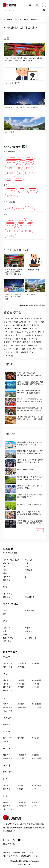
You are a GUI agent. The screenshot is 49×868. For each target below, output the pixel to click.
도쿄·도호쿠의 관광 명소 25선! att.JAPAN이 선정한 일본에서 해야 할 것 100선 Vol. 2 (24, 59)
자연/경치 (11, 236)
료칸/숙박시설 (10, 202)
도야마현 (23, 322)
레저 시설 (10, 226)
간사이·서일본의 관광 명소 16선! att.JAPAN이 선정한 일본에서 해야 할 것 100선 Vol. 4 (30, 383)
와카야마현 (33, 345)
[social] (4, 840)
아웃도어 (10, 220)
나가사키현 (40, 332)
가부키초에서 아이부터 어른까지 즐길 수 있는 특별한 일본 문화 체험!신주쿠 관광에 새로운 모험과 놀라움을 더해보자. (30, 461)
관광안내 (7, 853)
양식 (9, 178)
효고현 (24, 345)
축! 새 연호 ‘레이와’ (12, 83)
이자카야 (31, 173)
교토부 (17, 345)
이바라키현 (8, 356)
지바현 (29, 349)
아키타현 (27, 342)
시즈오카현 (17, 329)
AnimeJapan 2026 (25, 470)
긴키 (5, 779)
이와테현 (7, 342)
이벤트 (21, 220)
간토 (16, 20)
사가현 (26, 329)
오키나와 (8, 765)
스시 (20, 173)
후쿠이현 (35, 325)
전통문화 (33, 191)
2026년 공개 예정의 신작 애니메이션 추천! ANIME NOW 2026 (30, 513)
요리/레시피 (11, 196)
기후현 (41, 322)
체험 (29, 226)
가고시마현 (10, 335)
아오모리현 (36, 342)
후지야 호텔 (10, 132)
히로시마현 (38, 318)
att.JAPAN (8, 20)
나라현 (15, 349)
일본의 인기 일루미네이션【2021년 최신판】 (22, 107)
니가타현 (16, 325)
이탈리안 (30, 157)
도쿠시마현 (29, 335)
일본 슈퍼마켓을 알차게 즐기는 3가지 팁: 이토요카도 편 (30, 443)
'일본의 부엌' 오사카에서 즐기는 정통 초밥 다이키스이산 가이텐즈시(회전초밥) (30, 418)
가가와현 (7, 339)
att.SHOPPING (9, 844)
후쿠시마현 (17, 342)
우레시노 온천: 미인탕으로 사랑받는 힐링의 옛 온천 (30, 496)
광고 (36, 856)
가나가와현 (24, 20)
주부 (5, 674)
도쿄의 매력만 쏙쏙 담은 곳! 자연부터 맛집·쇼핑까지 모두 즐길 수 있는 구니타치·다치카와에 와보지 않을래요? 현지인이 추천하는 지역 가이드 (30, 452)
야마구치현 (8, 318)
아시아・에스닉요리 (14, 157)
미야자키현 (8, 332)
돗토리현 (7, 322)
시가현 (22, 349)
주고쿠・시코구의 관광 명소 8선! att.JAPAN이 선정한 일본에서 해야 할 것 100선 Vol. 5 (30, 400)
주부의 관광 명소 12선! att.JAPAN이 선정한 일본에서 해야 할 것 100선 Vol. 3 (29, 374)
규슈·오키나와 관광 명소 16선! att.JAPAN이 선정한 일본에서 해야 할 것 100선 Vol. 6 (29, 392)
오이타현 (33, 329)
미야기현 (23, 339)
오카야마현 (19, 318)
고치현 (15, 339)
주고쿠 (7, 657)
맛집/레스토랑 (10, 151)
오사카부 (7, 349)
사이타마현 (38, 349)
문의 (31, 853)
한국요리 (19, 178)
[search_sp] (44, 11)
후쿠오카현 (29, 332)
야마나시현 (33, 322)
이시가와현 (26, 325)
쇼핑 (31, 220)
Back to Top (25, 865)
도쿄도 (7, 352)
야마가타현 (33, 339)
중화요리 (29, 168)
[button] (31, 5)
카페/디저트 (11, 163)
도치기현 (14, 352)
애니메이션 (11, 191)
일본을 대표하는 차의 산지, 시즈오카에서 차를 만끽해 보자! (30, 478)
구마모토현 (19, 332)
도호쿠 (7, 748)
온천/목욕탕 (11, 231)
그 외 (23, 163)
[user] (37, 5)
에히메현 (38, 335)
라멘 (19, 168)
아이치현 (7, 325)
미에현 (15, 322)
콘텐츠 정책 (26, 856)
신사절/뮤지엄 (26, 231)
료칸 (31, 208)
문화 (6, 185)
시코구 (7, 732)
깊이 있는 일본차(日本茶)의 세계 (30, 505)
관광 (6, 214)
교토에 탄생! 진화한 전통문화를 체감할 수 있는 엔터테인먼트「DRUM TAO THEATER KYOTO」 (30, 522)
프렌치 (9, 168)
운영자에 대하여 (20, 853)
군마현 (33, 352)
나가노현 (7, 329)
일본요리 (10, 173)
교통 (21, 226)
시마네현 (28, 318)
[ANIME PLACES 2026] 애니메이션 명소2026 (30, 487)
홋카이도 (19, 335)
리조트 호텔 (20, 208)
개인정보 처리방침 (11, 856)
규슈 (5, 698)
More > (40, 530)
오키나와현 (8, 345)
